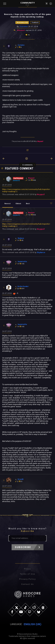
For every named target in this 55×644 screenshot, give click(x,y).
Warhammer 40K (22, 22)
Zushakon (24, 27)
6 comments (27, 165)
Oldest (18, 204)
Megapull (21, 30)
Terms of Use (28, 574)
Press (27, 569)
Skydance (41, 252)
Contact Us (28, 584)
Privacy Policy (28, 579)
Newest (8, 204)
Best (28, 204)
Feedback (35, 22)
